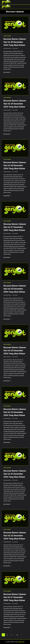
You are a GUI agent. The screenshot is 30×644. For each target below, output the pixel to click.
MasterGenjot (8, 48)
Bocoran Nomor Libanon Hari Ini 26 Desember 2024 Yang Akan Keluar (15, 289)
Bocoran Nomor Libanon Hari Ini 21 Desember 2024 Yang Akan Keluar (15, 597)
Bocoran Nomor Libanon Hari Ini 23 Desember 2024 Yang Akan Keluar (15, 474)
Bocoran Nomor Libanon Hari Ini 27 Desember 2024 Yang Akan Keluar (15, 227)
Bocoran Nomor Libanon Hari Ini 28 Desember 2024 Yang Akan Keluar (15, 165)
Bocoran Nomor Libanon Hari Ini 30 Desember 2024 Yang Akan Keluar (15, 42)
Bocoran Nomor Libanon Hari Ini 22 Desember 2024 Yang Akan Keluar (15, 536)
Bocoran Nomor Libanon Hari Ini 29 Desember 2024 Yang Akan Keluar (15, 104)
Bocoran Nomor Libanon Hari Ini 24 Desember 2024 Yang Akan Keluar (15, 412)
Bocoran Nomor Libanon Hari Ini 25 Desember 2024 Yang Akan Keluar (15, 351)
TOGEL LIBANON (7, 36)
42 (17, 635)
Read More (7, 72)
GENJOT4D (21, 642)
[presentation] (15, 25)
